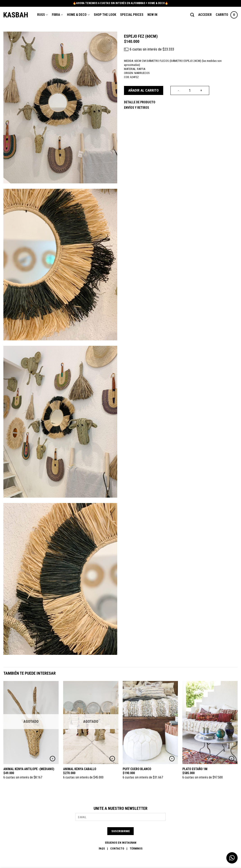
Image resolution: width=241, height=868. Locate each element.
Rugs (42, 15)
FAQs (102, 849)
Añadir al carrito (143, 90)
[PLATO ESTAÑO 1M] (210, 723)
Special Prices (132, 15)
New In (152, 15)
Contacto (117, 849)
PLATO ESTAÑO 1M (195, 769)
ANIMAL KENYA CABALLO (80, 769)
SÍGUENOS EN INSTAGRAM (120, 843)
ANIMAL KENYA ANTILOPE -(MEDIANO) (29, 769)
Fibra (57, 15)
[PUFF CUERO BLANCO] (150, 723)
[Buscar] (192, 15)
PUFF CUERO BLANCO (137, 769)
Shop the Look (105, 15)
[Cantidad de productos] (190, 90)
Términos (136, 849)
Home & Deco (78, 15)
